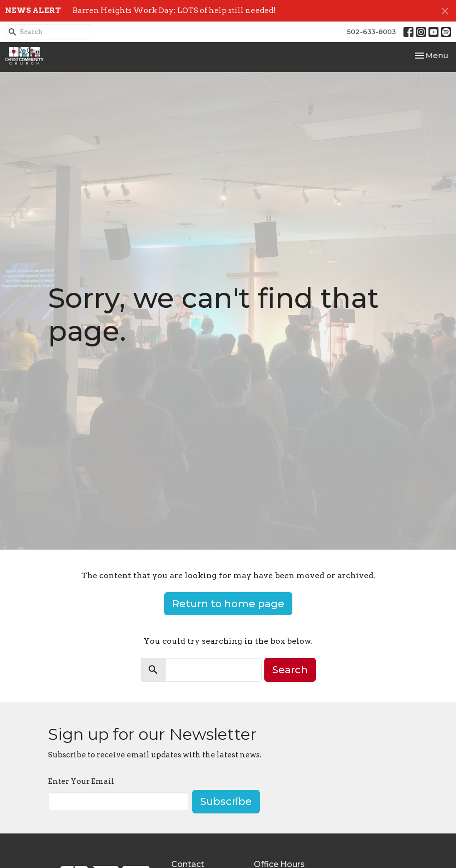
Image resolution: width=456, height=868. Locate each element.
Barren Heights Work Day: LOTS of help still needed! (174, 11)
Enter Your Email (81, 781)
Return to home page (228, 604)
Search (290, 670)
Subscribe (226, 801)
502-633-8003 (371, 32)
